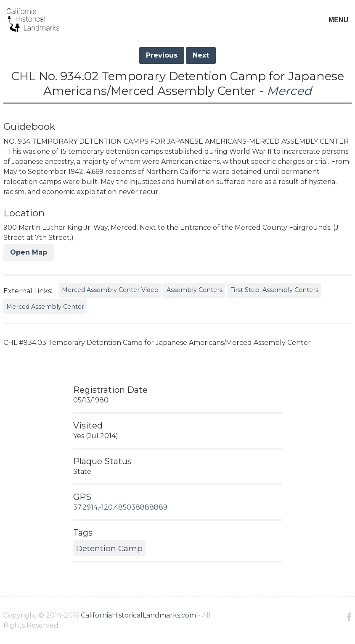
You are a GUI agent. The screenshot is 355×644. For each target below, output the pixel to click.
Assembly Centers (195, 290)
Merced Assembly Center (45, 307)
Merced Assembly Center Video (110, 290)
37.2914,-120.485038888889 (120, 507)
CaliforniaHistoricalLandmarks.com (138, 615)
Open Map (29, 252)
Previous (162, 55)
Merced (289, 91)
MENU (338, 20)
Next (201, 55)
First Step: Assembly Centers (274, 290)
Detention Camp (109, 548)
